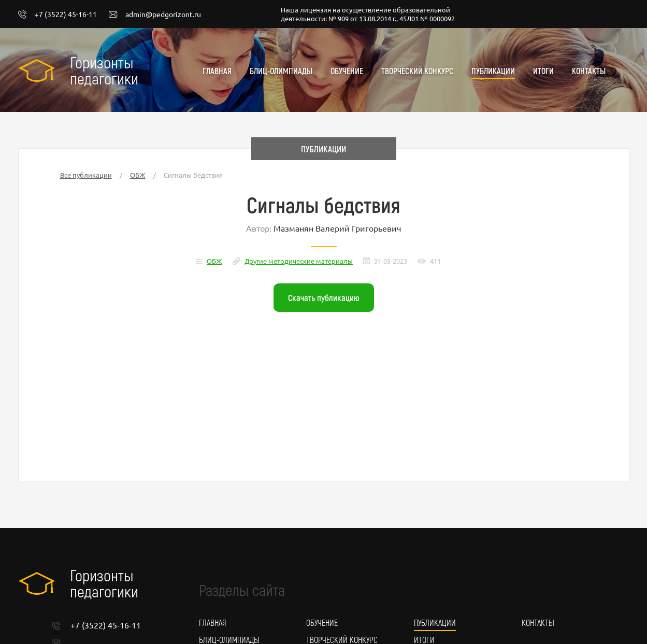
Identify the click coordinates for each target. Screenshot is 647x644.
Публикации (493, 71)
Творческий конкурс (417, 71)
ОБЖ (138, 175)
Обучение (347, 71)
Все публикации (86, 175)
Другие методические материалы (299, 261)
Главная (217, 71)
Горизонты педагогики (104, 70)
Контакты (589, 71)
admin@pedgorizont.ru (155, 15)
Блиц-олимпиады (281, 71)
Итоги (543, 71)
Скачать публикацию (324, 297)
